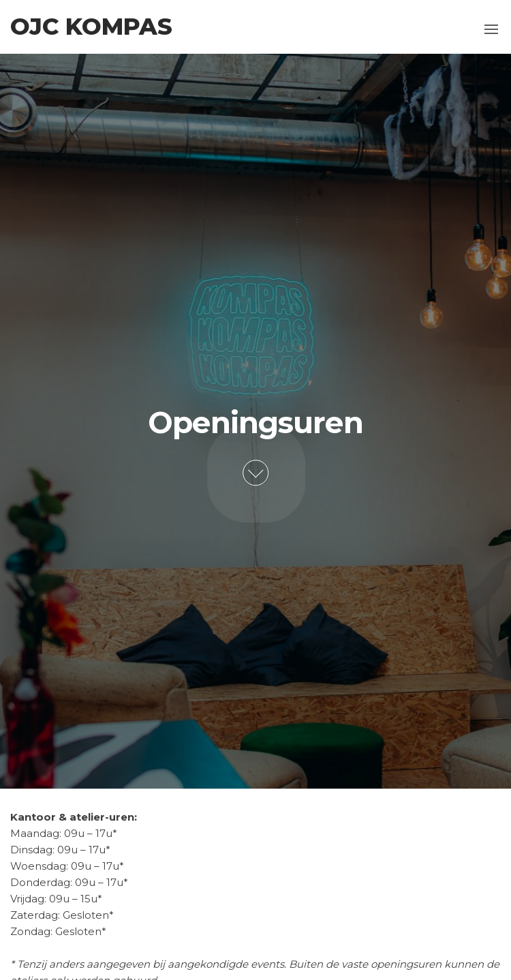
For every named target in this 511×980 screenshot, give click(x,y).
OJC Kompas (91, 27)
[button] (491, 29)
